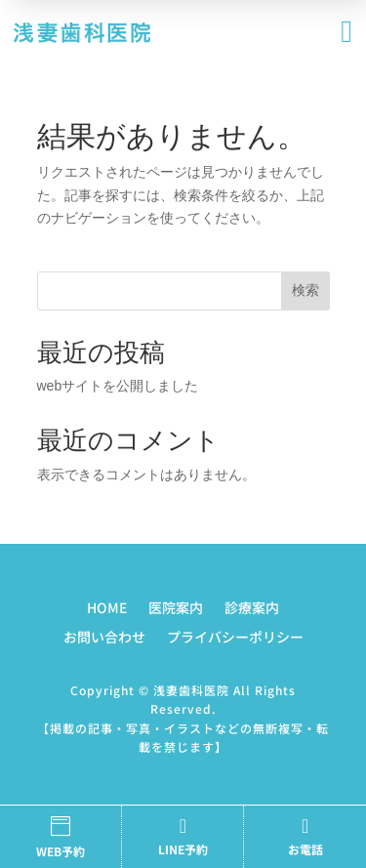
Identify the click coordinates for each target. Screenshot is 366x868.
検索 (305, 290)
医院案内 (176, 609)
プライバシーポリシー (235, 638)
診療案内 (252, 609)
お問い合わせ (104, 638)
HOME (107, 609)
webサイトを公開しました (118, 386)
